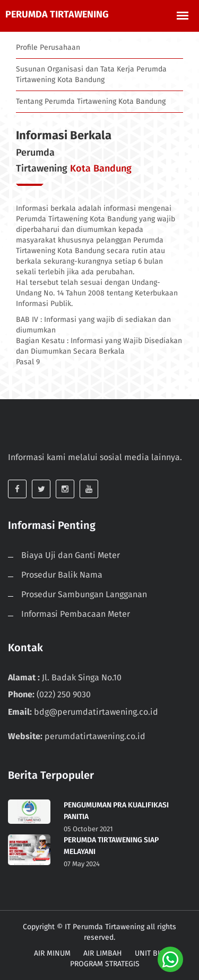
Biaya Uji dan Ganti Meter (71, 555)
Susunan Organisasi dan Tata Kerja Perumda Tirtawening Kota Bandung (91, 74)
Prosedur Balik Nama (62, 575)
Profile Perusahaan (48, 47)
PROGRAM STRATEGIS (105, 964)
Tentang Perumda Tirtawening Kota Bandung (91, 101)
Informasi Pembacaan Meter (76, 614)
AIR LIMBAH (103, 953)
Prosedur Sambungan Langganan (84, 594)
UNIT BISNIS (155, 953)
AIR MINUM (52, 953)
